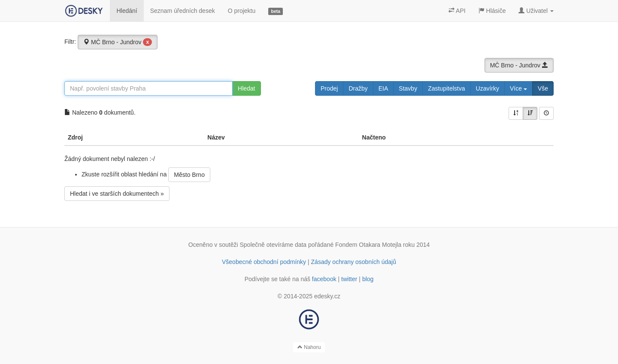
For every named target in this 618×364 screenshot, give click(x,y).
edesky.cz (327, 296)
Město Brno (189, 175)
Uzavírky (488, 88)
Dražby (358, 88)
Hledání (127, 11)
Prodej (329, 88)
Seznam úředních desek (183, 11)
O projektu (242, 11)
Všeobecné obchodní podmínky (264, 262)
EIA (383, 88)
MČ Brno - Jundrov (118, 42)
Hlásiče (492, 11)
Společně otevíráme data (273, 245)
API (457, 11)
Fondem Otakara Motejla (368, 245)
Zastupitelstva (446, 88)
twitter (349, 279)
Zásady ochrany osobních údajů (354, 262)
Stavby (408, 88)
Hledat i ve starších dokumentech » (117, 194)
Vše (543, 88)
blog (368, 279)
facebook (324, 279)
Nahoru (309, 347)
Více (518, 88)
